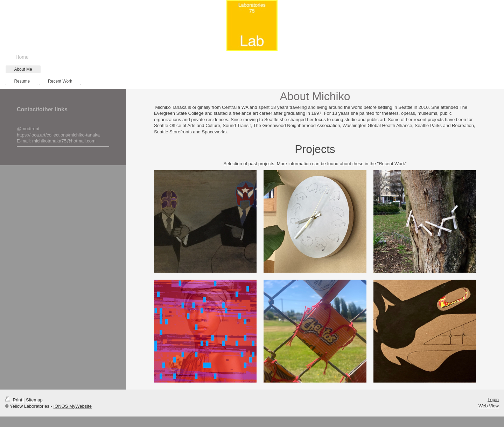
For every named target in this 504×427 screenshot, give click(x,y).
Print (14, 400)
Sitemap (34, 400)
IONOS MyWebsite (73, 406)
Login (493, 400)
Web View (489, 406)
